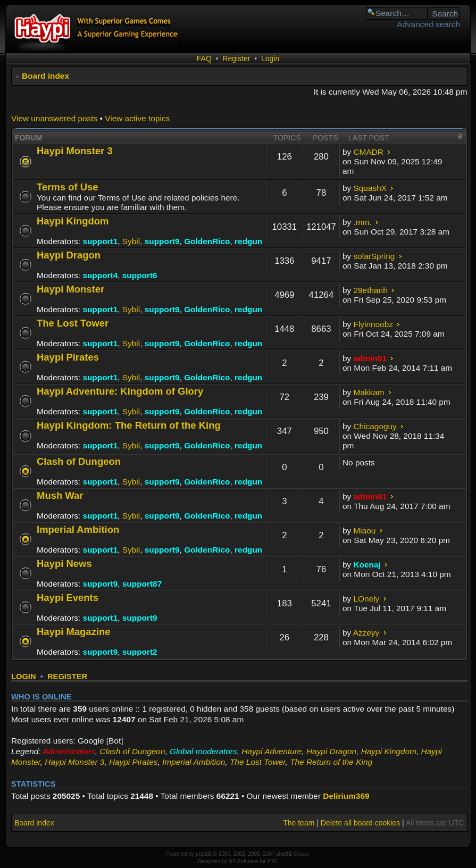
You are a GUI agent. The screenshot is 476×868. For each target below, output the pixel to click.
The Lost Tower (73, 323)
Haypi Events (68, 598)
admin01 (370, 358)
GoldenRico (207, 241)
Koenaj (367, 565)
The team (299, 823)
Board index (45, 76)
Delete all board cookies (360, 823)
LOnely (367, 599)
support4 (100, 275)
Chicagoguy (375, 426)
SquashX (370, 188)
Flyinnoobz (373, 324)
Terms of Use (68, 187)
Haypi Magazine (74, 632)
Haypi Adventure (272, 751)
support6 (140, 275)
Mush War (60, 495)
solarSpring (374, 256)
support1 (100, 241)
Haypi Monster (70, 289)
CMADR (369, 152)
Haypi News (64, 564)
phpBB (204, 854)
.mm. (363, 222)
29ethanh (371, 290)
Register (236, 59)
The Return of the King (331, 762)
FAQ (204, 59)
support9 (162, 241)
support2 (140, 652)
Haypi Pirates (68, 357)
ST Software (243, 861)
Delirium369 (346, 796)
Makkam (369, 392)
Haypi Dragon (69, 255)
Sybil (131, 241)
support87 (142, 584)
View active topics (137, 118)
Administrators (69, 751)
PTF (272, 861)
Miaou (365, 531)
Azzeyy (366, 633)
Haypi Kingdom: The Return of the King (129, 425)
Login (270, 59)
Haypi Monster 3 (75, 151)
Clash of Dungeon (79, 461)
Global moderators (203, 751)
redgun (248, 241)
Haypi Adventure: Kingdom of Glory (120, 391)
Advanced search (428, 24)
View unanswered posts (54, 118)
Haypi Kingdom (73, 221)
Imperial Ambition (78, 529)
